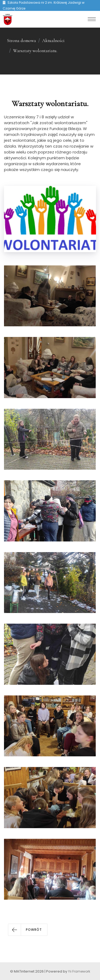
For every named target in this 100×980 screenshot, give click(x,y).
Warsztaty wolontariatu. (35, 51)
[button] (28, 930)
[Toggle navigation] (92, 19)
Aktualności (53, 41)
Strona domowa (21, 41)
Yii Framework (79, 971)
